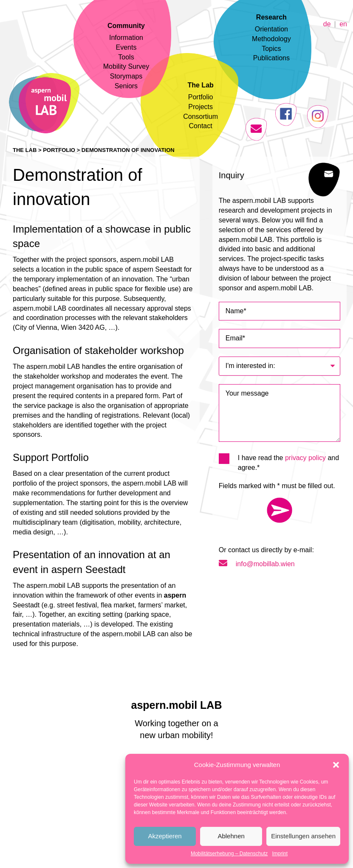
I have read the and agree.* (279, 462)
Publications (271, 58)
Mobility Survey (126, 66)
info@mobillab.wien (257, 564)
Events (126, 47)
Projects (201, 107)
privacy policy (305, 458)
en (343, 24)
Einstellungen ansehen (303, 836)
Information (126, 38)
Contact (201, 126)
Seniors (126, 86)
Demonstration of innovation (128, 150)
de (327, 24)
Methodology (271, 39)
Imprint (280, 854)
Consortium (201, 117)
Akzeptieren (165, 836)
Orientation (271, 29)
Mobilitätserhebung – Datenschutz (229, 854)
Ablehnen (231, 836)
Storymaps (126, 76)
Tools (126, 57)
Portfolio (201, 97)
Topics (271, 49)
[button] (336, 765)
